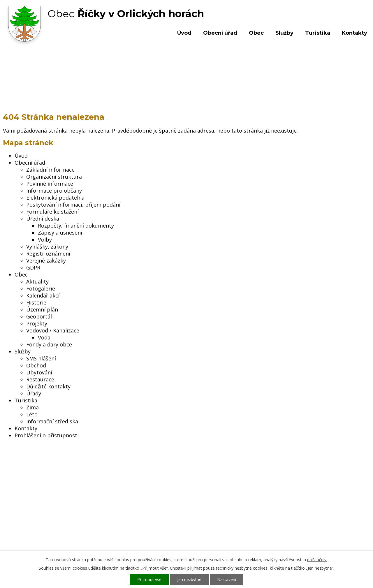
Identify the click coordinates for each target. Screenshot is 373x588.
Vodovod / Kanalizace (53, 330)
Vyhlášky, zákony (47, 247)
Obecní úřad (220, 33)
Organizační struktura (54, 177)
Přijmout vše (149, 579)
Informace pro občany (54, 191)
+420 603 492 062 (147, 511)
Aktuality (37, 281)
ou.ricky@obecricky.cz (173, 528)
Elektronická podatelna (55, 198)
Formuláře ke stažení (52, 212)
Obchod (36, 365)
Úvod (184, 33)
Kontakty (354, 33)
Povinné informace (50, 184)
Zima (32, 407)
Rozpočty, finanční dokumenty (76, 226)
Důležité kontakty (48, 386)
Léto (32, 414)
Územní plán (42, 309)
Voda (44, 337)
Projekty (37, 323)
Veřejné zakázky (46, 260)
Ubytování (39, 372)
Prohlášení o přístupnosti (47, 435)
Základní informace (50, 170)
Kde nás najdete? (310, 505)
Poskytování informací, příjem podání (73, 205)
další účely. (317, 560)
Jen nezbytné (189, 579)
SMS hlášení (41, 358)
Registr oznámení (48, 253)
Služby (284, 33)
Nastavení (227, 579)
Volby (45, 240)
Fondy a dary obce (49, 344)
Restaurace (40, 379)
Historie (36, 302)
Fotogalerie (41, 288)
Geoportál (39, 316)
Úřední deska (43, 219)
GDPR (33, 267)
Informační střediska (52, 421)
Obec (256, 33)
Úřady (34, 393)
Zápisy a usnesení (60, 233)
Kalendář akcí (43, 295)
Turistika (318, 33)
